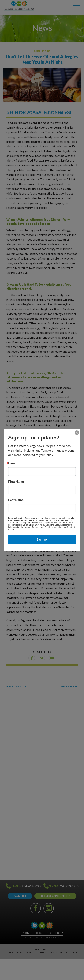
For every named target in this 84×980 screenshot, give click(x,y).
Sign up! (42, 540)
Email (12, 463)
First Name (16, 482)
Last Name (16, 500)
